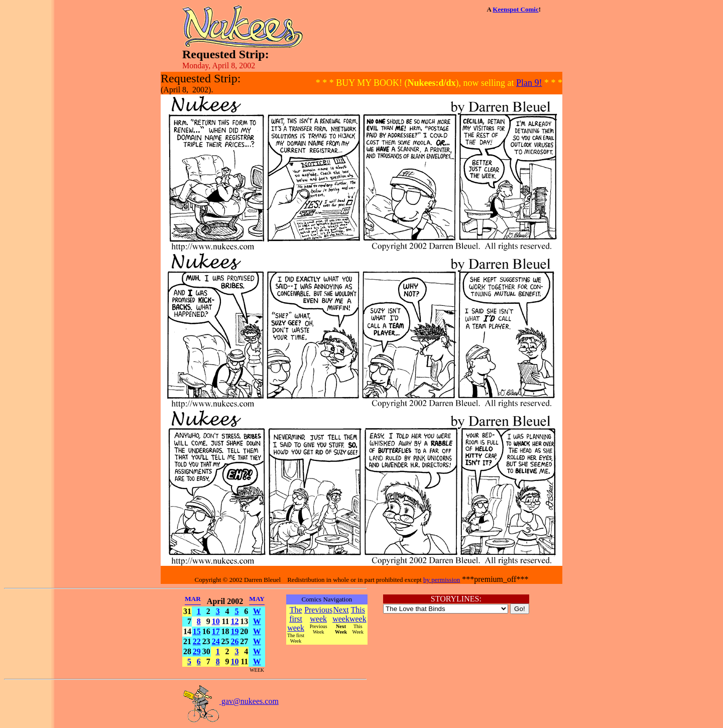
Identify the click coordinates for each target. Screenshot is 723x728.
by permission (442, 580)
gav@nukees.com (230, 701)
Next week (341, 614)
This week (358, 614)
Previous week (318, 614)
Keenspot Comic (515, 9)
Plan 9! (529, 83)
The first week (296, 619)
